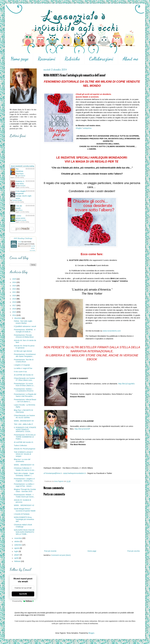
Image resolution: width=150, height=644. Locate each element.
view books (32, 250)
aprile (17, 558)
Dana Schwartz (21, 186)
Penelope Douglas (17, 200)
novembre (18, 538)
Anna (20, 242)
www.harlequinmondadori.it (74, 473)
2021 (14, 292)
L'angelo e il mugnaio (22, 365)
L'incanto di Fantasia (22, 514)
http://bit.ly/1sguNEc (126, 384)
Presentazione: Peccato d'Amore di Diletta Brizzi (24, 336)
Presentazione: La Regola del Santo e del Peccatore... (25, 395)
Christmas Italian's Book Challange (23, 526)
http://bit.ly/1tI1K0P (82, 429)
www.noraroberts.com (112, 331)
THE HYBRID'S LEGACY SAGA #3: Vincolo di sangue (23, 454)
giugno (17, 555)
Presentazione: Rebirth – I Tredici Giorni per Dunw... (24, 496)
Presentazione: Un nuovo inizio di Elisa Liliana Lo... (24, 385)
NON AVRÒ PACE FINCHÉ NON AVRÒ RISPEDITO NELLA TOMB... (24, 532)
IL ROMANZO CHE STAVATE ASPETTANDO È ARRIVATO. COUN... (25, 429)
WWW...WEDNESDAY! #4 (24, 421)
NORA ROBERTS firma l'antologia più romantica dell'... (24, 519)
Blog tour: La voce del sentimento (22, 460)
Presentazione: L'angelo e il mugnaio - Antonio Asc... (24, 480)
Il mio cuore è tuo (20, 372)
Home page (20, 59)
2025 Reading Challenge (23, 238)
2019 (14, 299)
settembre (18, 545)
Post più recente (50, 551)
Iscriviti (23, 594)
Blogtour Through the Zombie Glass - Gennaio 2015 (25, 490)
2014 (14, 315)
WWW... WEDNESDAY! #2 (24, 505)
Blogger (91, 633)
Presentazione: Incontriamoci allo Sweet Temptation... (25, 355)
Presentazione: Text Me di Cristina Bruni (24, 361)
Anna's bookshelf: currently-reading (22, 166)
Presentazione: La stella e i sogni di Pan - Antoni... (24, 485)
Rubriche (72, 59)
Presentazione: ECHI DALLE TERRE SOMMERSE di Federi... (25, 437)
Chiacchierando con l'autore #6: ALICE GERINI (24, 416)
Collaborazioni (101, 59)
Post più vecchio (134, 551)
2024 (14, 282)
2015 (14, 312)
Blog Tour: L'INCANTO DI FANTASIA (23, 411)
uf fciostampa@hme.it (53, 473)
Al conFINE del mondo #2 (24, 375)
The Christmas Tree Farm (20, 171)
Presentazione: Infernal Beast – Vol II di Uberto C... (25, 401)
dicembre (18, 318)
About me (130, 59)
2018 (14, 302)
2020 (14, 296)
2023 (14, 286)
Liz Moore (20, 210)
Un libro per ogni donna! (23, 351)
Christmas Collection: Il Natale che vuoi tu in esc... (25, 469)
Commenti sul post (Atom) (61, 555)
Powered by (23, 601)
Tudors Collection (20, 445)
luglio (17, 551)
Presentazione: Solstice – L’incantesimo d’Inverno (24, 390)
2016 (14, 309)
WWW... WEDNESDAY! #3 (24, 465)
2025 (14, 279)
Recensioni (47, 59)
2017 (14, 305)
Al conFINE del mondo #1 (24, 442)
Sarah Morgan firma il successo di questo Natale (25, 510)
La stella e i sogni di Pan (23, 368)
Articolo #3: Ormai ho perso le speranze (24, 347)
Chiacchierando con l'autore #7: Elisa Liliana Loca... (24, 379)
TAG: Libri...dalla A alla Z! (23, 424)
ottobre (17, 541)
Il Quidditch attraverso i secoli (25, 326)
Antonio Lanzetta (22, 220)
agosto (17, 548)
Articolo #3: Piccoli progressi (25, 449)
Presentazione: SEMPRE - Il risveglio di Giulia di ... (25, 331)
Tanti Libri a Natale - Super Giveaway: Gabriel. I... (24, 474)
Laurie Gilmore (21, 176)
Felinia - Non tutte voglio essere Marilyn (23, 322)
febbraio (18, 561)
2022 (14, 289)
